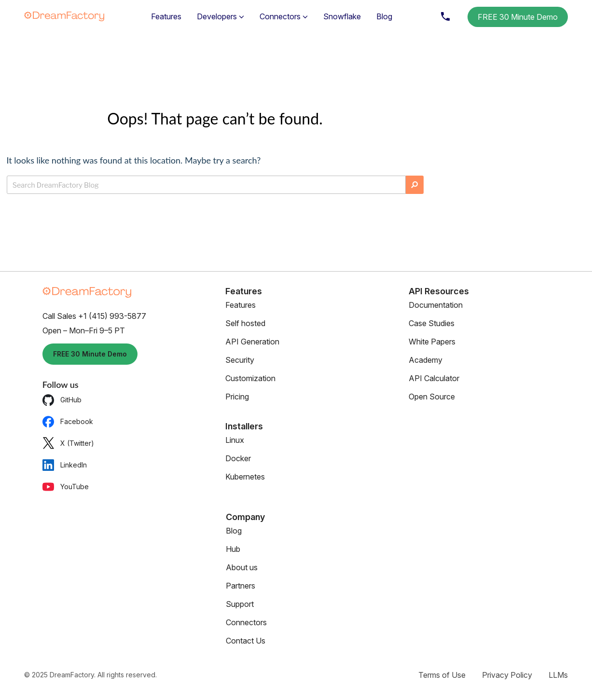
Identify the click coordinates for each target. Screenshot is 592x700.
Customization (250, 378)
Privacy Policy (507, 675)
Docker (238, 458)
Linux (235, 440)
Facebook (68, 421)
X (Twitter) (68, 443)
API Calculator (434, 378)
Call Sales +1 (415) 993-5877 (94, 316)
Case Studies (432, 323)
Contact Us (246, 641)
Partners (241, 586)
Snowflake (342, 16)
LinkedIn (65, 465)
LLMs (558, 675)
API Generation (252, 342)
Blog (384, 16)
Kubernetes (245, 477)
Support (240, 604)
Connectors (246, 622)
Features (166, 16)
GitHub (62, 400)
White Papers (432, 342)
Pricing (237, 397)
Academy (426, 360)
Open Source (432, 397)
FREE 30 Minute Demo (518, 17)
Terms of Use (442, 675)
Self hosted (245, 323)
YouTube (66, 487)
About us (242, 567)
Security (240, 360)
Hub (233, 549)
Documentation (436, 305)
